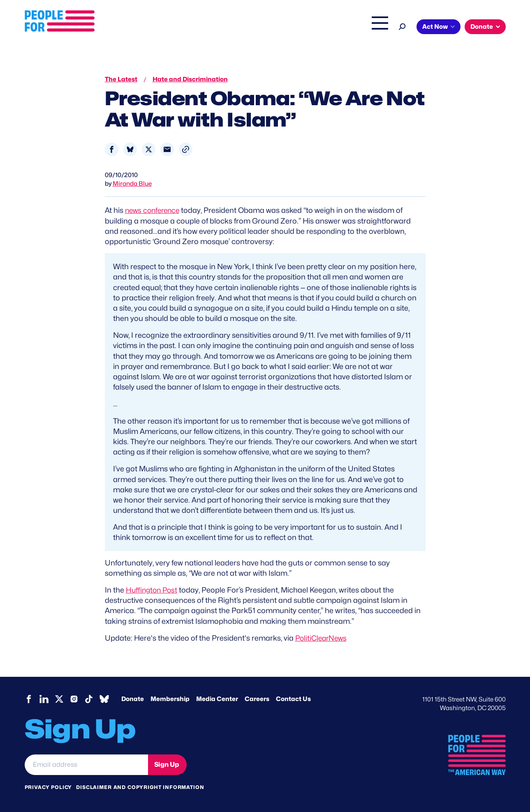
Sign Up (167, 764)
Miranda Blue (132, 184)
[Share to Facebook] (112, 149)
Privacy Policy (49, 787)
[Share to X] (149, 149)
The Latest (343, 28)
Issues (193, 28)
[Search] (402, 26)
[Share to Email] (167, 149)
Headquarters (238, 28)
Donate (482, 27)
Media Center (217, 699)
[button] (186, 149)
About (159, 28)
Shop (374, 28)
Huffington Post (153, 590)
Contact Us (293, 699)
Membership (170, 699)
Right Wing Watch (293, 28)
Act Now (435, 27)
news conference (154, 210)
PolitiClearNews (323, 638)
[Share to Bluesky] (130, 149)
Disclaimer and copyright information (140, 787)
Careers (257, 699)
